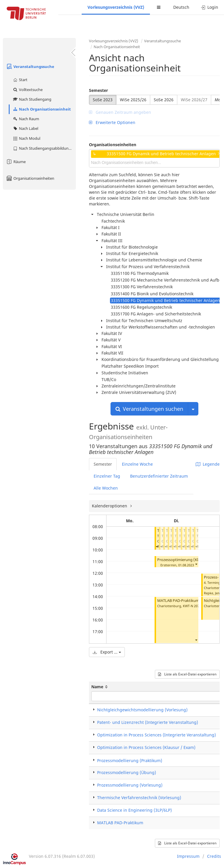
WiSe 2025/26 (133, 100)
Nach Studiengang (32, 99)
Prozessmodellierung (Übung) (127, 772)
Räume (16, 162)
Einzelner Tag (107, 476)
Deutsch (181, 7)
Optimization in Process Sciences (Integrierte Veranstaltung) (156, 735)
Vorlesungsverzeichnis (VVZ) (116, 7)
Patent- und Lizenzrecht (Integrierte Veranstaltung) (148, 722)
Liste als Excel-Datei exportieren (187, 674)
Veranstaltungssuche (30, 67)
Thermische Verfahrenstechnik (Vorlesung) (139, 798)
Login (210, 7)
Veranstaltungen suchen (149, 409)
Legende (208, 464)
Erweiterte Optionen (112, 122)
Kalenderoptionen (110, 506)
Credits (214, 856)
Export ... (107, 652)
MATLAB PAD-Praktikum (178, 601)
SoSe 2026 (164, 100)
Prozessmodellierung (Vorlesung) (130, 785)
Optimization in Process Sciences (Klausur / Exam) (146, 747)
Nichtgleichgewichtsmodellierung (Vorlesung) (142, 710)
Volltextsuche (28, 90)
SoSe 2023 (103, 100)
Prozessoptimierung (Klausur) (183, 560)
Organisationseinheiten (30, 178)
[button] (157, 546)
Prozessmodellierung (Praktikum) (130, 760)
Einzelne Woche (137, 464)
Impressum (188, 856)
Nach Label (25, 128)
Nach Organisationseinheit (42, 109)
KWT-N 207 (191, 606)
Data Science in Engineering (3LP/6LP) (134, 810)
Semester (98, 90)
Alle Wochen (106, 488)
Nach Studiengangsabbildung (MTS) (44, 148)
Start (20, 80)
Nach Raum (26, 119)
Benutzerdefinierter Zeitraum (159, 476)
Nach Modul (26, 138)
